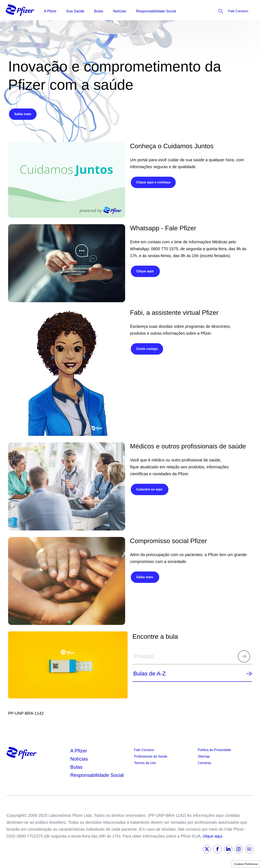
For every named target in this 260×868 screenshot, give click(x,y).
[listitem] (226, 11)
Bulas (77, 767)
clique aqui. (213, 836)
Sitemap (204, 756)
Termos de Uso (145, 763)
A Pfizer (79, 751)
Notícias (80, 759)
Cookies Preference (246, 864)
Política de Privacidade (214, 750)
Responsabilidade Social (97, 775)
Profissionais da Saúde (151, 756)
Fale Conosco (144, 750)
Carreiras (205, 763)
